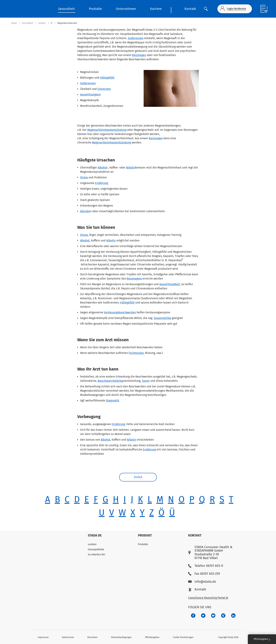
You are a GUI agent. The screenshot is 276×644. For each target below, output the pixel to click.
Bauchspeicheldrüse (111, 381)
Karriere (156, 9)
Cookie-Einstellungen (183, 637)
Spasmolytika (162, 318)
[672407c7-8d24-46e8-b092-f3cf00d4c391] (193, 616)
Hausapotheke (96, 549)
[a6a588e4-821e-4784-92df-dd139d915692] (203, 616)
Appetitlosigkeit (90, 95)
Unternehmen (126, 9)
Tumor (146, 381)
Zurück (138, 477)
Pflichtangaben (152, 637)
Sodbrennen (136, 38)
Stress (84, 177)
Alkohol (102, 168)
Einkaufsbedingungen (121, 637)
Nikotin (131, 168)
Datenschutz (68, 637)
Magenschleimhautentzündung (107, 130)
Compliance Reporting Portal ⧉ (208, 598)
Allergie (85, 211)
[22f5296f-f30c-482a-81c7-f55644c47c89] (223, 616)
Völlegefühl (107, 78)
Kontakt (190, 9)
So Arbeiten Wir (97, 555)
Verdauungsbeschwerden (120, 312)
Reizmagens (134, 279)
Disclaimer (92, 637)
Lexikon (92, 544)
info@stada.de (202, 582)
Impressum (43, 637)
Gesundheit (67, 9)
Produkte (95, 9)
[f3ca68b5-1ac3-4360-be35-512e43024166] (213, 616)
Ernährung (102, 183)
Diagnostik (112, 401)
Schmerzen (137, 353)
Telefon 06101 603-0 (206, 566)
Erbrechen (104, 89)
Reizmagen (139, 55)
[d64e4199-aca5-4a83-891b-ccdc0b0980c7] (233, 616)
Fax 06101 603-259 (204, 574)
